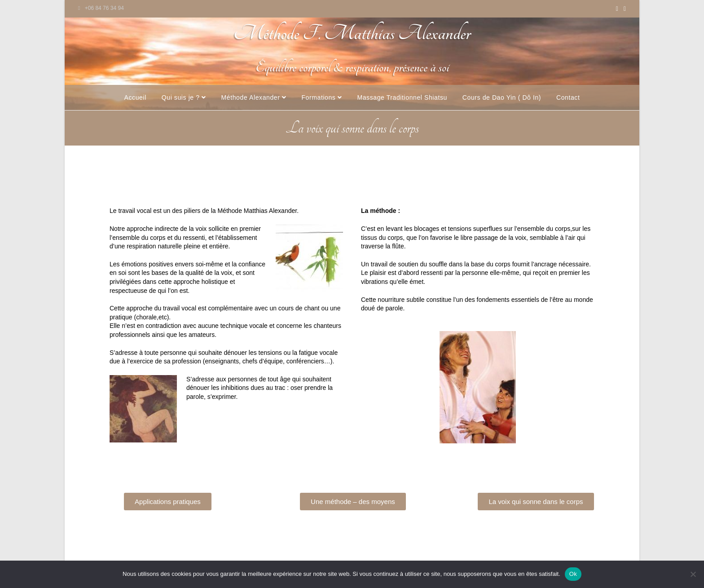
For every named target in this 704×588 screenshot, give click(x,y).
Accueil (135, 97)
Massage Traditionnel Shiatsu (402, 97)
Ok (573, 574)
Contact (568, 97)
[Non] (693, 574)
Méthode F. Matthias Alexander (352, 33)
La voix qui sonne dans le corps (445, 181)
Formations (321, 97)
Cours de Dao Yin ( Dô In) (502, 97)
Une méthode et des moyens (338, 181)
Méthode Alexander (254, 97)
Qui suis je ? (184, 97)
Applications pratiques (245, 181)
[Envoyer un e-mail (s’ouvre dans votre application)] (623, 9)
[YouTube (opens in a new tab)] (617, 9)
